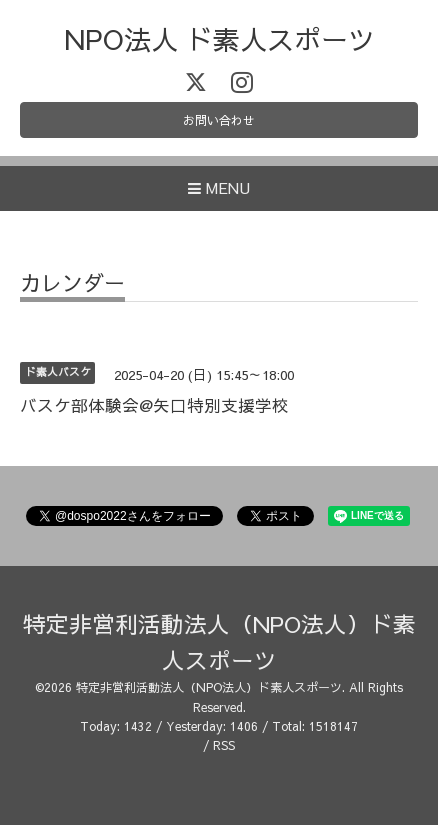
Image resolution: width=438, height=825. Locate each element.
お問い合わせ (219, 120)
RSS (224, 745)
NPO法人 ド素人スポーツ (219, 38)
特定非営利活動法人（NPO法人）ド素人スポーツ (209, 687)
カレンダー (72, 284)
